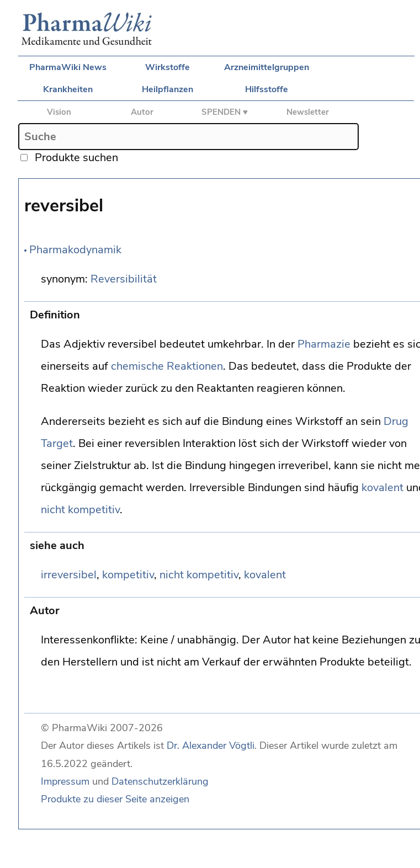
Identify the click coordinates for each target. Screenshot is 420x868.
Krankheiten (68, 89)
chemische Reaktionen (167, 366)
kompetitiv (128, 575)
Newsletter (308, 112)
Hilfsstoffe (267, 89)
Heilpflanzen (168, 89)
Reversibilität (124, 279)
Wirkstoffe (168, 67)
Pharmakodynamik (75, 250)
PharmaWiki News (68, 67)
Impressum (65, 781)
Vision (59, 112)
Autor (142, 112)
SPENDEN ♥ (225, 112)
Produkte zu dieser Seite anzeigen (115, 799)
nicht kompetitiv (80, 510)
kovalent (382, 488)
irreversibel (69, 575)
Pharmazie (324, 344)
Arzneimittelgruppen (267, 67)
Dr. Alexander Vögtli (211, 745)
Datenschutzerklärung (160, 781)
